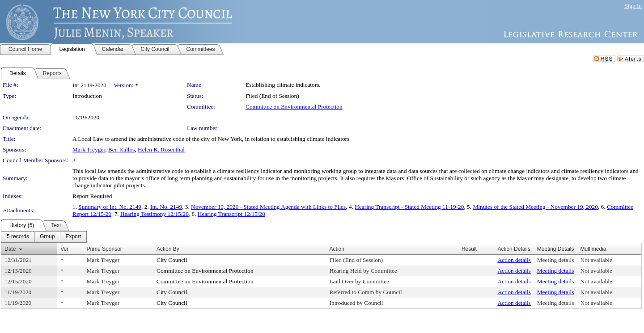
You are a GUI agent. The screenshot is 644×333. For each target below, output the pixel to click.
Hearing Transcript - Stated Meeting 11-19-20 (409, 207)
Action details (514, 260)
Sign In (633, 6)
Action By (168, 249)
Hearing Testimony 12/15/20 (155, 214)
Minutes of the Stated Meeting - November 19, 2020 (535, 207)
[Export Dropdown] (73, 237)
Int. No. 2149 (166, 207)
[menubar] (44, 237)
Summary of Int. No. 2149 (110, 207)
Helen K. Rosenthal (161, 150)
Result (469, 249)
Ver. (65, 249)
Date (10, 249)
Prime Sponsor (104, 249)
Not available (596, 260)
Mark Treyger (89, 150)
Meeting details (556, 260)
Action (337, 249)
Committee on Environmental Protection (294, 107)
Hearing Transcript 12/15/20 (231, 214)
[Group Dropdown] (47, 237)
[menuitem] (18, 237)
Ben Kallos (122, 150)
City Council (172, 260)
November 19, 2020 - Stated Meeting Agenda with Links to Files (268, 207)
